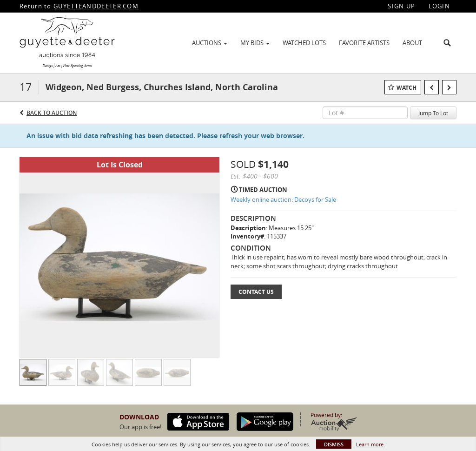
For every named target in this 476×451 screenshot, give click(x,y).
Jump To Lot (433, 113)
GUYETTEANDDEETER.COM (96, 6)
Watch (407, 88)
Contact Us (256, 292)
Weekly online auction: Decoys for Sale (283, 199)
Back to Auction (52, 113)
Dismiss (334, 444)
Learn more (370, 444)
